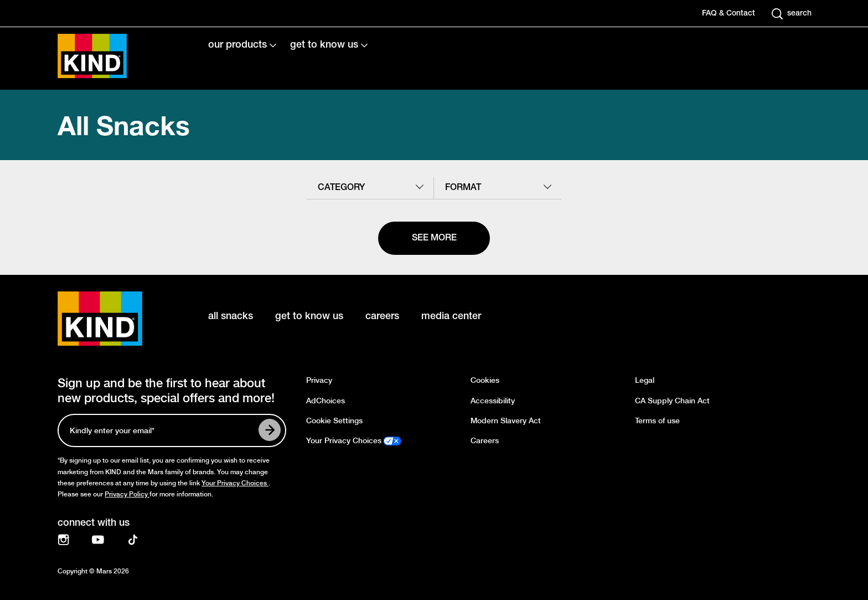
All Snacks (124, 125)
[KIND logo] (116, 319)
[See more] (434, 238)
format (463, 188)
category (341, 188)
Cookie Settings (334, 421)
